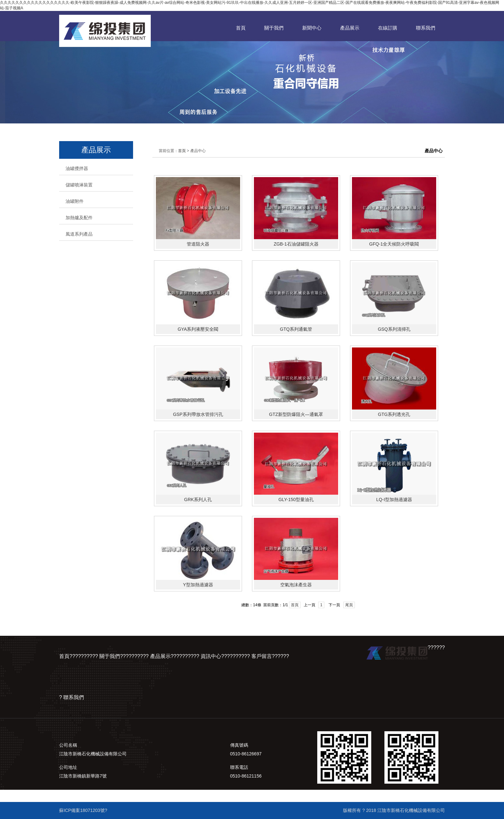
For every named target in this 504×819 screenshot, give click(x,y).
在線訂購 (388, 28)
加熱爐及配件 (79, 218)
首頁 (241, 28)
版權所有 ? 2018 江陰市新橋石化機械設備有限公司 (394, 810)
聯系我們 (426, 28)
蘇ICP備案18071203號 (82, 810)
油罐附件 (75, 201)
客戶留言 (262, 656)
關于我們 (274, 28)
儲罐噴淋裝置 (79, 185)
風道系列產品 (79, 234)
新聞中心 (312, 28)
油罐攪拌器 (77, 168)
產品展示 (350, 28)
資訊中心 (211, 656)
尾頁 (349, 605)
